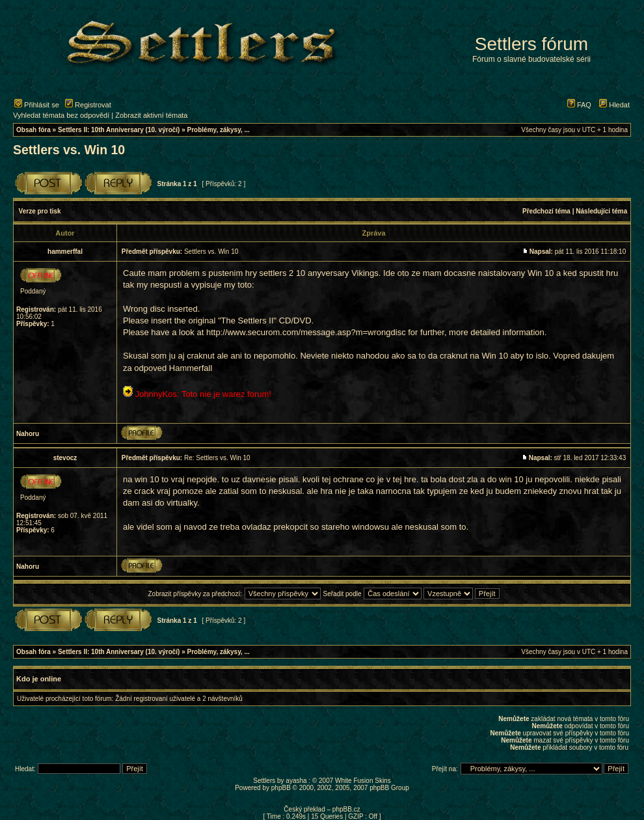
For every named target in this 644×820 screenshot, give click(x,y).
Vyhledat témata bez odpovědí (61, 115)
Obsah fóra (34, 130)
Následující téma (601, 211)
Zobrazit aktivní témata (151, 115)
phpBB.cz (346, 809)
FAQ (579, 105)
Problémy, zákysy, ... (219, 130)
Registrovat (88, 105)
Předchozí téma (546, 211)
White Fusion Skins (363, 781)
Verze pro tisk (40, 211)
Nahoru (28, 434)
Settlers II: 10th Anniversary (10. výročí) (119, 130)
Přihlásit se (37, 105)
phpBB (281, 788)
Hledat (614, 105)
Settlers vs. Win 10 (69, 150)
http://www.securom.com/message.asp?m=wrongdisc (306, 332)
